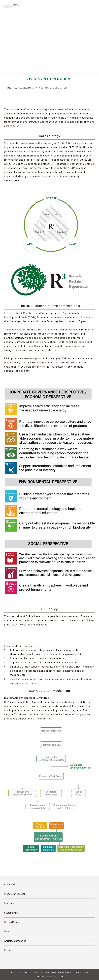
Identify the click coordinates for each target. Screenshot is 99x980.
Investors (9, 903)
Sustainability (11, 913)
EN (15, 6)
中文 (7, 6)
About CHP (10, 885)
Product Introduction (15, 894)
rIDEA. (61, 977)
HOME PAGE (11, 88)
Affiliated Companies (15, 941)
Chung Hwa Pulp (16, 17)
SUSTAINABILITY (28, 88)
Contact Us (10, 950)
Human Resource (13, 922)
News (7, 932)
